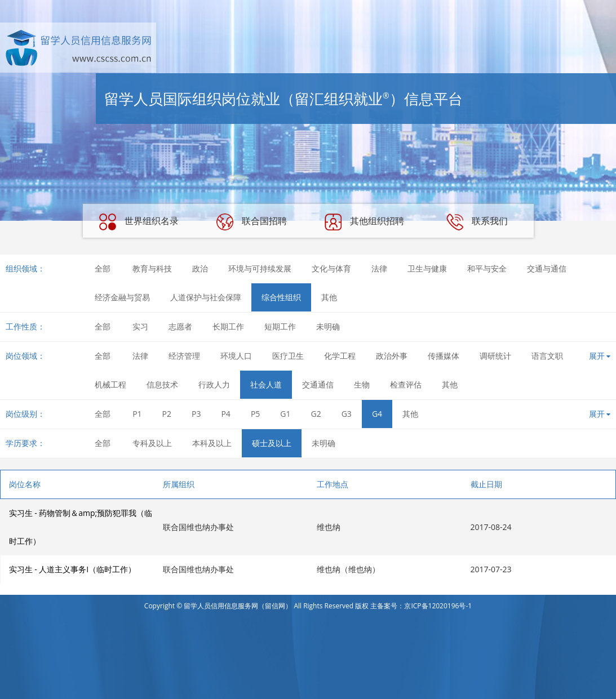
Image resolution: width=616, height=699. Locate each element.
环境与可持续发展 (260, 268)
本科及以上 (212, 443)
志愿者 (180, 326)
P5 (255, 414)
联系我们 (477, 222)
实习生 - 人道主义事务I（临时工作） (73, 569)
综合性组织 (281, 297)
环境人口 (236, 356)
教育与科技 (152, 268)
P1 (137, 414)
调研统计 (495, 356)
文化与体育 (331, 268)
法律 (379, 268)
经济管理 (184, 356)
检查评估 (406, 384)
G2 (316, 414)
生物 (362, 384)
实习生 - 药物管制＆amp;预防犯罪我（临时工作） (81, 527)
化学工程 (340, 356)
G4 (377, 414)
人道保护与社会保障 (206, 297)
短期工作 (280, 326)
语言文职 (547, 356)
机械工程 (110, 384)
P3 (196, 414)
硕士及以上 (272, 443)
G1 (285, 414)
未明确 (328, 326)
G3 (347, 414)
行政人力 (214, 384)
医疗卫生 (288, 356)
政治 (200, 268)
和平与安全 (487, 268)
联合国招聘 (251, 222)
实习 (140, 326)
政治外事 (392, 356)
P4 (225, 414)
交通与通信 (547, 268)
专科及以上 (152, 443)
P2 (167, 414)
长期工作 (228, 326)
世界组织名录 (139, 222)
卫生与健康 (427, 268)
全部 (103, 268)
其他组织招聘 (364, 222)
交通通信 (318, 384)
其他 (329, 297)
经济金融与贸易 (122, 297)
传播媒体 (444, 356)
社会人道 (266, 384)
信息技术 (162, 384)
